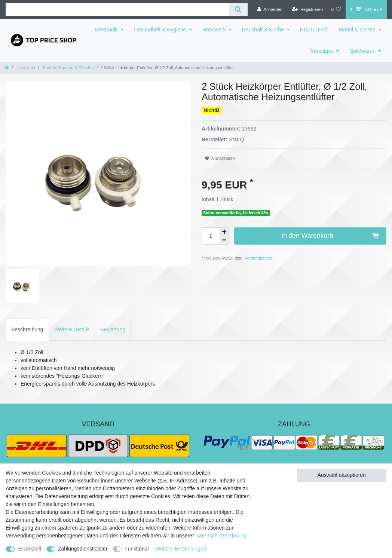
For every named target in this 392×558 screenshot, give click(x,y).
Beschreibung (27, 329)
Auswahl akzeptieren (342, 475)
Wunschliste (220, 159)
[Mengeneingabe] (211, 236)
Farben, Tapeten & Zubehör (68, 68)
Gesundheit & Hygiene (160, 30)
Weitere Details (72, 329)
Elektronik (106, 30)
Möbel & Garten (357, 30)
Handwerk (214, 30)
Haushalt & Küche (263, 30)
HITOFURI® (314, 30)
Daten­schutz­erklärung (221, 536)
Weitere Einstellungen (181, 549)
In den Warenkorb (330, 236)
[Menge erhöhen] (224, 232)
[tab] (27, 330)
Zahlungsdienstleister (83, 549)
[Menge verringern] (224, 241)
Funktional (137, 549)
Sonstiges (322, 51)
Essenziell (29, 549)
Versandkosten (258, 258)
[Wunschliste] (336, 9)
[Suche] (238, 10)
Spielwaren (363, 51)
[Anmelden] (270, 9)
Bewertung (113, 329)
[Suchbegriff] (117, 10)
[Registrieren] (307, 9)
